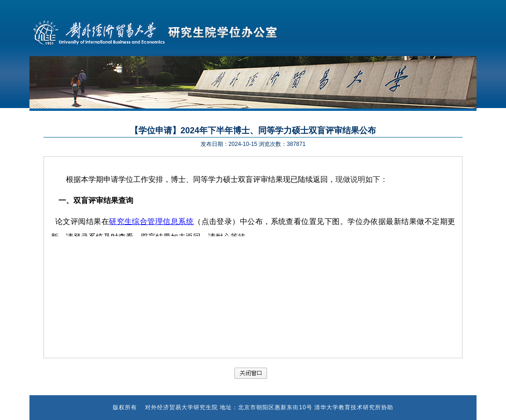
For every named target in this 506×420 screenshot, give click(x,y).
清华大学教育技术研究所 (348, 407)
